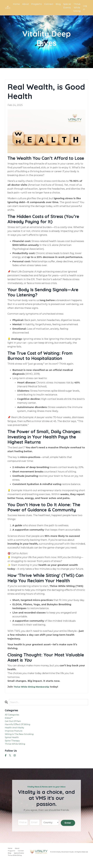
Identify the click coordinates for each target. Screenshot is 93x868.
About (25, 4)
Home (16, 4)
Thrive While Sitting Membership (35, 687)
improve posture (15, 735)
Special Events (67, 6)
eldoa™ (9, 719)
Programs (36, 4)
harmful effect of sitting (20, 727)
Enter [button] (68, 830)
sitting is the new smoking (22, 739)
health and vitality (16, 731)
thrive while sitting (17, 750)
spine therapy (13, 746)
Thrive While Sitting (77, 8)
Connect (49, 4)
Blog (58, 4)
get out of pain (14, 723)
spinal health (13, 743)
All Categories (13, 716)
